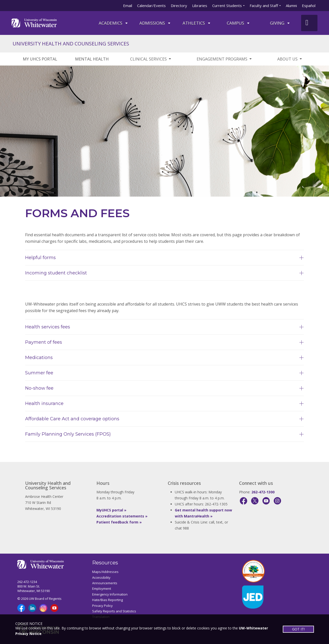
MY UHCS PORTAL (40, 59)
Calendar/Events (151, 6)
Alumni (291, 6)
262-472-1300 (263, 492)
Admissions (155, 23)
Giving (280, 23)
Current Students (227, 6)
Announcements (105, 583)
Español (309, 6)
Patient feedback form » (119, 522)
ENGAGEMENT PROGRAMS (225, 59)
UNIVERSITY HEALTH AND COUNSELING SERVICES (71, 44)
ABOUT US (290, 59)
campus (238, 23)
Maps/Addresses (105, 572)
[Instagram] (277, 501)
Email (128, 6)
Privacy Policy (102, 606)
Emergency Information (110, 594)
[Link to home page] (34, 22)
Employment (102, 589)
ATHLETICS (197, 23)
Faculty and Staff (264, 6)
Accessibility (101, 577)
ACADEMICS (114, 23)
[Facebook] (243, 501)
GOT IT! (298, 629)
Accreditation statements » (122, 516)
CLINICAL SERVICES (151, 59)
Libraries (200, 6)
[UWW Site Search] (309, 23)
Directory (179, 6)
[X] (255, 501)
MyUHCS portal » (111, 510)
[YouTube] (266, 501)
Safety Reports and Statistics (114, 611)
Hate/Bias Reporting (107, 600)
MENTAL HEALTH (92, 59)
